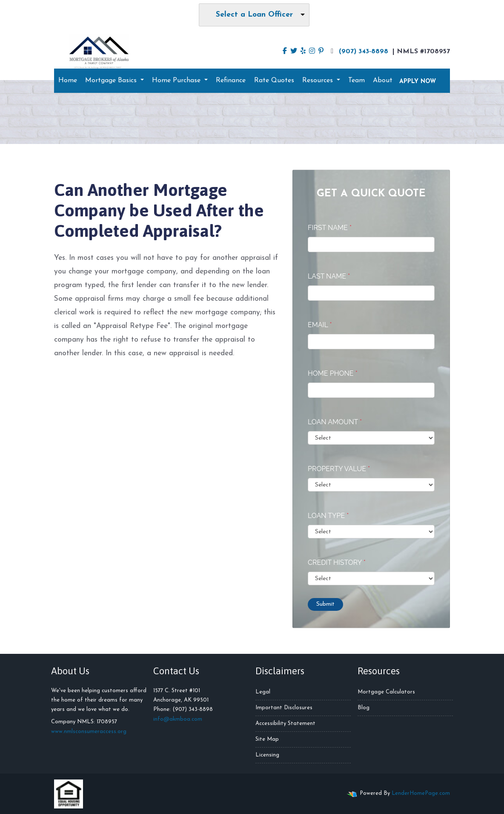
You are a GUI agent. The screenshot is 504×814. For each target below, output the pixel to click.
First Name (330, 228)
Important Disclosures (284, 708)
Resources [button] (319, 81)
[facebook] (285, 52)
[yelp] (303, 52)
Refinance (231, 81)
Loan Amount (335, 422)
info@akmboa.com (178, 719)
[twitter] (294, 52)
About (383, 81)
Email (320, 325)
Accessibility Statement (285, 723)
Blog (364, 708)
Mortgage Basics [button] (112, 81)
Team (357, 81)
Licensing (267, 755)
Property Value (339, 469)
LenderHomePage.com (421, 793)
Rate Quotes (274, 81)
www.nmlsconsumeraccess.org (89, 732)
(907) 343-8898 (358, 51)
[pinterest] (321, 52)
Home (68, 81)
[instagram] (312, 52)
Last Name (329, 276)
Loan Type (328, 516)
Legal (263, 692)
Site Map (267, 739)
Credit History (337, 562)
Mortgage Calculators (386, 692)
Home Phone (333, 373)
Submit (325, 604)
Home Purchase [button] (177, 81)
